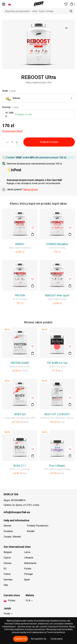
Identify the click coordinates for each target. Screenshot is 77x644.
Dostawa (8, 531)
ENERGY (20, 244)
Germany (8, 580)
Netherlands (30, 563)
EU (5, 569)
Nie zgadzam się (38, 639)
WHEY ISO (20, 414)
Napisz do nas (31, 189)
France (7, 574)
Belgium (8, 552)
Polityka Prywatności (38, 526)
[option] (38, 44)
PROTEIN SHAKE (20, 363)
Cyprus (7, 558)
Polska (28, 569)
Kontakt (31, 531)
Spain (27, 580)
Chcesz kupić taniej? (13, 131)
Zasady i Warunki (12, 537)
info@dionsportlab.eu (17, 512)
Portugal (28, 574)
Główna (7, 526)
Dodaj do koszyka (49, 142)
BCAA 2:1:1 (20, 466)
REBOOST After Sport (57, 295)
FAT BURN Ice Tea (57, 363)
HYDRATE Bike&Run (57, 244)
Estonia (7, 563)
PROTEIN (20, 295)
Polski (7, 614)
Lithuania (29, 558)
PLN (28, 601)
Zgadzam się (21, 639)
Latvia (27, 552)
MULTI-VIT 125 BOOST (57, 414)
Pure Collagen (57, 466)
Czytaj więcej (56, 639)
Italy (6, 585)
